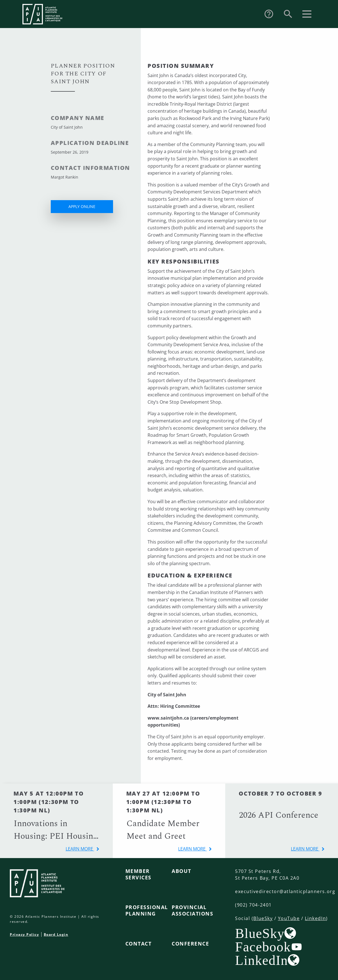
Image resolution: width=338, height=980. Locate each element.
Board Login (56, 934)
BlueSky (263, 918)
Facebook (263, 947)
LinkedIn (315, 918)
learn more (80, 849)
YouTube (289, 918)
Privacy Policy (24, 934)
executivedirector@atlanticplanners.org (285, 891)
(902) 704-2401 (253, 905)
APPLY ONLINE (82, 206)
